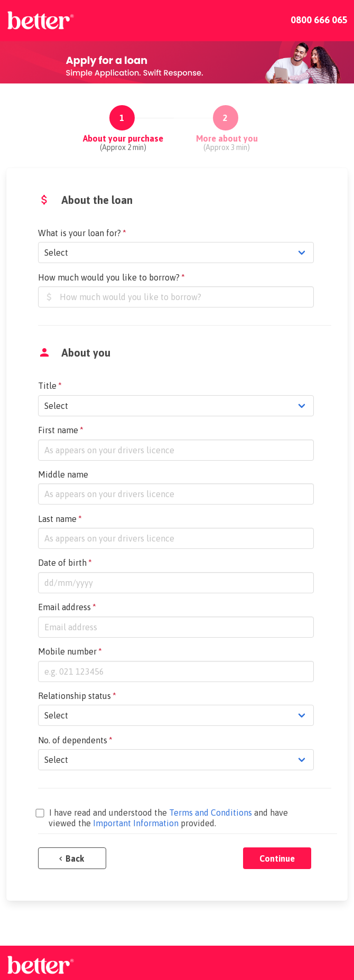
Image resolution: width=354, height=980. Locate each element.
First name (61, 430)
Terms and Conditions (211, 813)
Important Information (136, 823)
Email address (67, 607)
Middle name (63, 474)
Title (50, 386)
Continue (277, 858)
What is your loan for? (82, 233)
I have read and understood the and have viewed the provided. (163, 818)
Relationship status (77, 696)
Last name (60, 519)
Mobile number (70, 651)
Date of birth (65, 563)
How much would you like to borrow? (111, 277)
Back (72, 858)
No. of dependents (75, 740)
